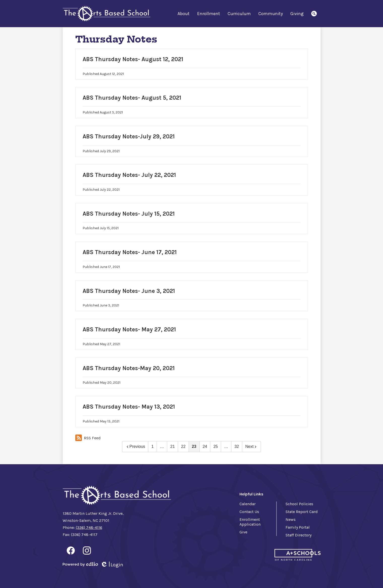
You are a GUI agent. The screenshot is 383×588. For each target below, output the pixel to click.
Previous (135, 446)
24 (205, 446)
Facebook (71, 552)
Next (251, 446)
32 (237, 446)
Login (112, 565)
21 (172, 446)
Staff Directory (299, 535)
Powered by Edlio (80, 564)
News (291, 519)
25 (216, 446)
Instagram (87, 552)
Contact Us (249, 512)
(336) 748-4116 (89, 527)
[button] (184, 14)
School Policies (299, 504)
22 (183, 446)
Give (243, 532)
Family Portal (298, 527)
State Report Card (302, 512)
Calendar (248, 504)
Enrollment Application (250, 522)
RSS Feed (88, 438)
